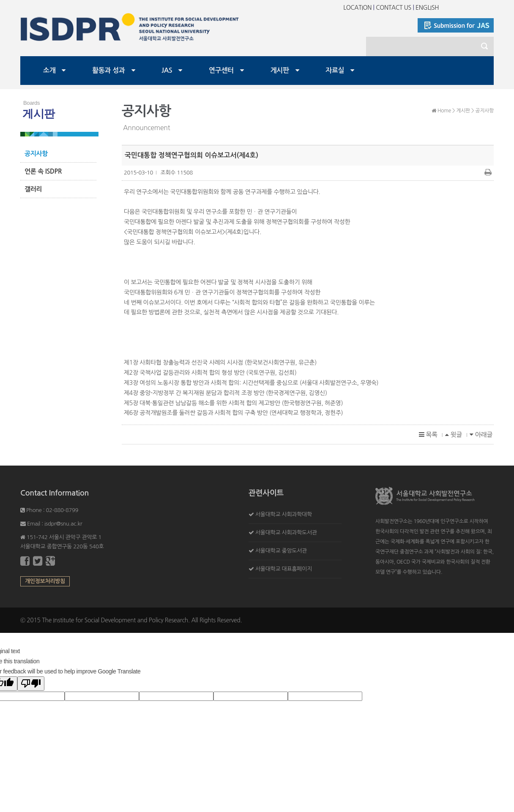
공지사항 (36, 154)
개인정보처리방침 (45, 581)
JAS (167, 70)
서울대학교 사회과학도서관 (286, 533)
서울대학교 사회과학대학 (284, 514)
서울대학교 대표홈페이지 (284, 569)
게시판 (280, 70)
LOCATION (357, 8)
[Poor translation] (31, 684)
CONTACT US (394, 8)
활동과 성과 (109, 70)
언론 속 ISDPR (43, 171)
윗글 (454, 435)
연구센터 (221, 70)
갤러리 (33, 189)
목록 (428, 435)
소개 (49, 70)
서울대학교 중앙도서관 (281, 551)
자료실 (335, 70)
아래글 (481, 435)
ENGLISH (427, 8)
